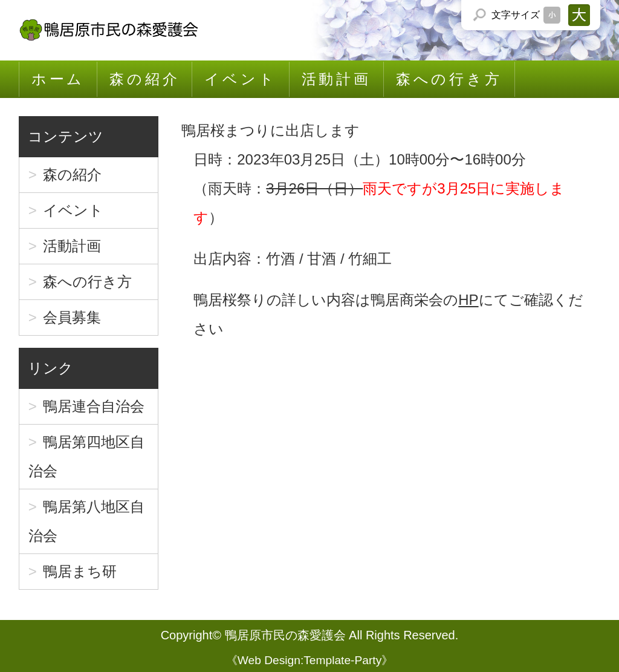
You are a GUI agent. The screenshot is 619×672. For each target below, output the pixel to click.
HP (468, 300)
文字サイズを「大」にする (579, 15)
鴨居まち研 (80, 571)
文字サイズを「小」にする (552, 15)
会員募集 (72, 317)
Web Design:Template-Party (310, 660)
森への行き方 (449, 79)
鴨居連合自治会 (94, 406)
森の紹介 (144, 79)
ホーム (58, 79)
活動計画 (336, 79)
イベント (240, 79)
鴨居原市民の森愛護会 (285, 635)
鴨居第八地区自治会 (86, 521)
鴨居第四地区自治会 (86, 456)
